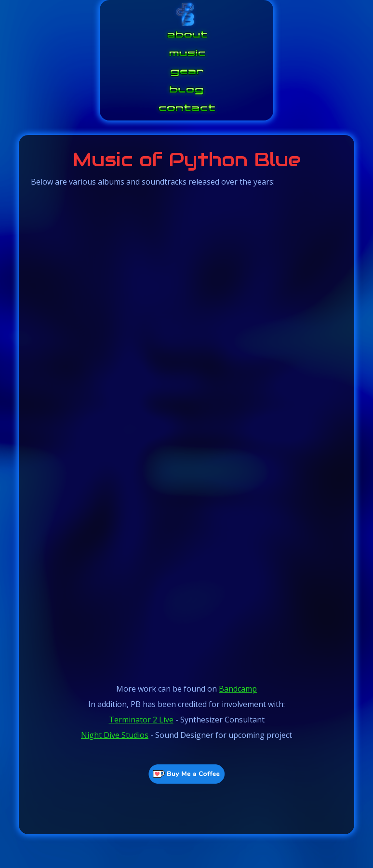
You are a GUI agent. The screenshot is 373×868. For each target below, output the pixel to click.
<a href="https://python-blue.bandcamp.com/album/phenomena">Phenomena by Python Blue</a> (187, 592)
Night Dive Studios (115, 735)
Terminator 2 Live (141, 720)
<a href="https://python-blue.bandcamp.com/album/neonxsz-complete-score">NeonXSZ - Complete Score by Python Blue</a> (187, 652)
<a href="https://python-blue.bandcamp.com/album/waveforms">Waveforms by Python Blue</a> (187, 351)
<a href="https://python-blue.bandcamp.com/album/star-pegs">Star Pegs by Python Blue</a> (187, 471)
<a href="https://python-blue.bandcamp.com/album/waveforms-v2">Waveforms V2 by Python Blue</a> (187, 230)
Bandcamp (238, 689)
